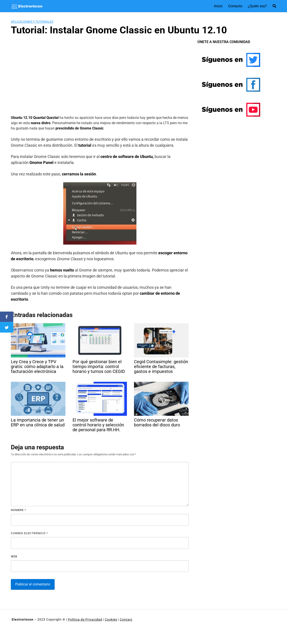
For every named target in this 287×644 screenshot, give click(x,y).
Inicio (218, 6)
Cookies (111, 619)
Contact (126, 619)
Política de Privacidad (85, 619)
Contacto (235, 6)
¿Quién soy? (257, 6)
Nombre (18, 510)
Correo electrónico (29, 533)
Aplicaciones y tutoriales (32, 22)
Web (14, 556)
